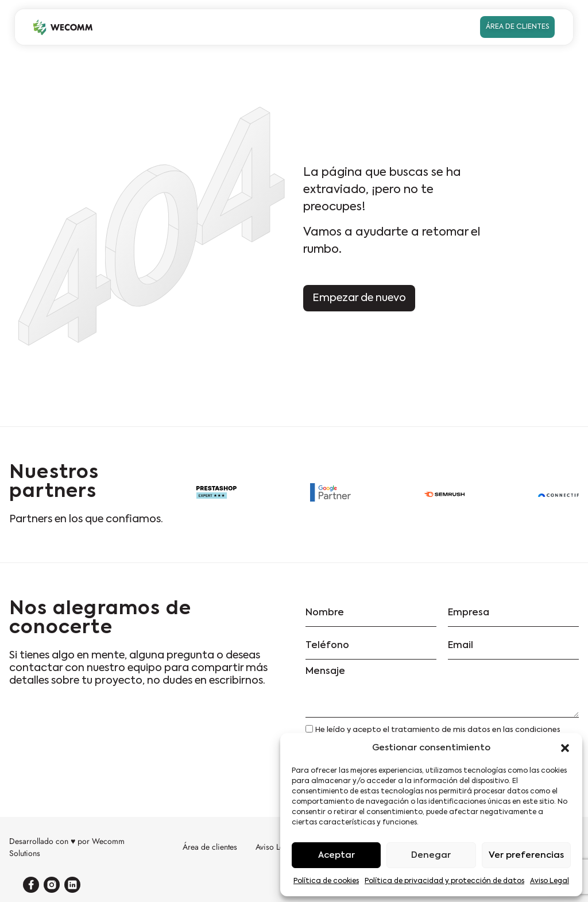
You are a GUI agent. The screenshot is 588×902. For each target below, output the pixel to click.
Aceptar (336, 855)
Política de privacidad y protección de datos (444, 881)
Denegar (431, 855)
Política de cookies (326, 881)
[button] (565, 748)
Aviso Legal (550, 881)
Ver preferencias (526, 855)
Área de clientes (210, 847)
